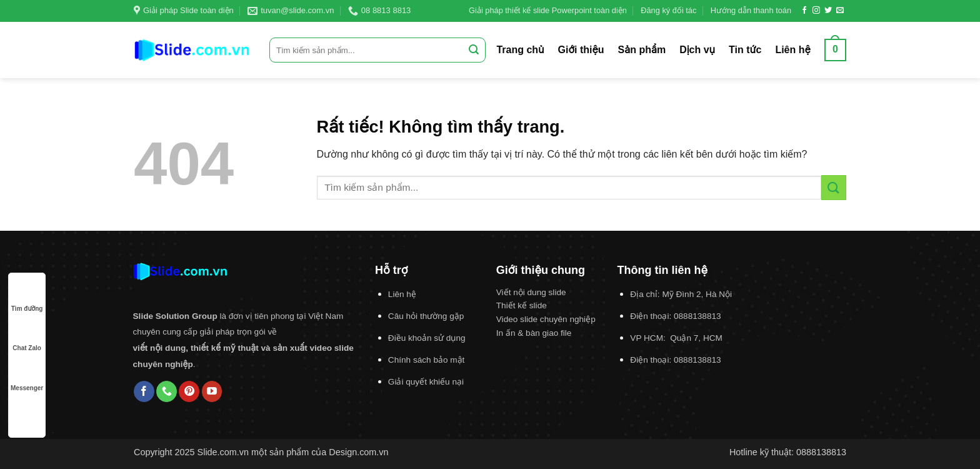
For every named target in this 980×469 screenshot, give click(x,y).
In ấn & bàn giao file (534, 333)
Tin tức (745, 50)
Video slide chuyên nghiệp (546, 319)
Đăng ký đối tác (668, 10)
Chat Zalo (27, 336)
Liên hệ (792, 50)
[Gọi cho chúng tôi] (167, 391)
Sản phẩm (642, 50)
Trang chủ (520, 50)
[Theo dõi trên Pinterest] (189, 391)
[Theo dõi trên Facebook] (804, 11)
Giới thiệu (581, 50)
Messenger (27, 376)
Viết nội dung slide (531, 292)
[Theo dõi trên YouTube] (212, 391)
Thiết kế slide (522, 305)
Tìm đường (27, 297)
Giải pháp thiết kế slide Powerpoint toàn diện (548, 10)
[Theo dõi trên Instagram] (816, 11)
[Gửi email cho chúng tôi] (840, 11)
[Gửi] (474, 50)
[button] (835, 50)
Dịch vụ (697, 50)
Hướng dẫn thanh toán (751, 10)
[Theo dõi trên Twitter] (828, 11)
